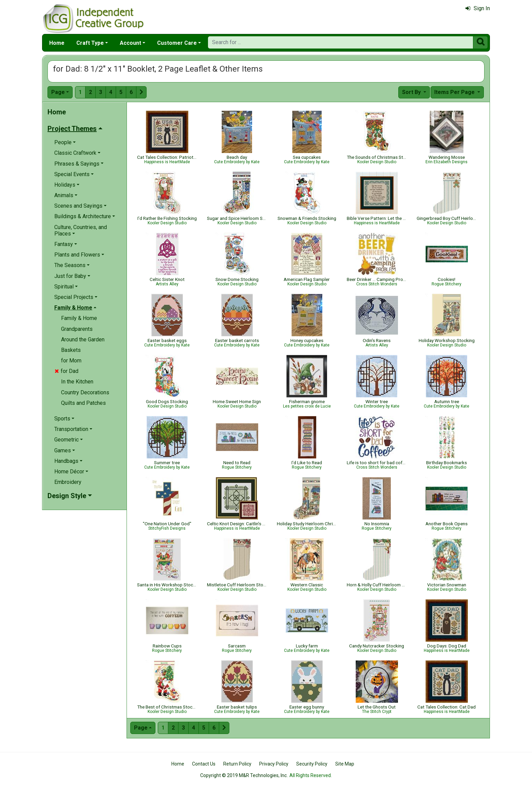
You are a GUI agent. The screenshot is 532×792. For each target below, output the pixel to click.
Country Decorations (85, 392)
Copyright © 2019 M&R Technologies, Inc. (244, 775)
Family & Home (79, 318)
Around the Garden (83, 340)
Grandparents (77, 329)
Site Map (345, 764)
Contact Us (204, 764)
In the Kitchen (77, 382)
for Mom (71, 361)
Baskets (71, 350)
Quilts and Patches (83, 403)
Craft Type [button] (90, 43)
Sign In (478, 8)
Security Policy (312, 764)
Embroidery (68, 482)
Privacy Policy (274, 764)
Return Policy (237, 764)
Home (57, 43)
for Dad (66, 371)
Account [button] (130, 43)
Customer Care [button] (177, 43)
